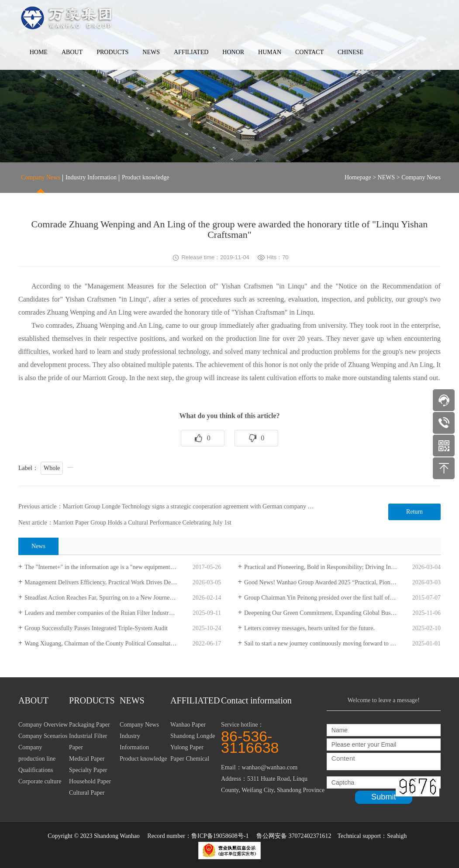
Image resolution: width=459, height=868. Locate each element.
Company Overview (43, 725)
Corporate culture (40, 781)
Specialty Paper (88, 770)
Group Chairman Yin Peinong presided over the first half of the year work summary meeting (342, 598)
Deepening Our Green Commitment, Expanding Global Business (324, 613)
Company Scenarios (43, 736)
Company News (41, 177)
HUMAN (270, 52)
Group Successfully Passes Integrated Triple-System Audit (96, 628)
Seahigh (397, 836)
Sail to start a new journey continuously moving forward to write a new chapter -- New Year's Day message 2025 (342, 643)
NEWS (151, 52)
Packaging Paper (90, 725)
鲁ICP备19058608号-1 (220, 836)
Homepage (358, 177)
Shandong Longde (193, 736)
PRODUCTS (112, 52)
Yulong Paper (187, 747)
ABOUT (72, 52)
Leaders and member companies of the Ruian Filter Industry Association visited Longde (123, 613)
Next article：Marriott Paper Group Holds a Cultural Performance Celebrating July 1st (125, 523)
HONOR (233, 52)
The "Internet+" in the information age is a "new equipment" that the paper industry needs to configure (123, 567)
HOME (39, 52)
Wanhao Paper (188, 725)
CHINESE (350, 52)
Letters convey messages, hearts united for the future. (309, 628)
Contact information (256, 700)
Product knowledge (145, 177)
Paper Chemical (190, 759)
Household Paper (90, 781)
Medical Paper (87, 759)
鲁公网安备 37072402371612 (294, 836)
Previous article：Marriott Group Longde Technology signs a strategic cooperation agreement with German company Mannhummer (180, 506)
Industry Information (91, 177)
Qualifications (36, 770)
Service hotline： (274, 737)
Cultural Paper (87, 793)
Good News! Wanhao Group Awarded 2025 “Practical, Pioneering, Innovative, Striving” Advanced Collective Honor (342, 582)
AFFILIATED (191, 52)
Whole (52, 468)
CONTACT (309, 52)
